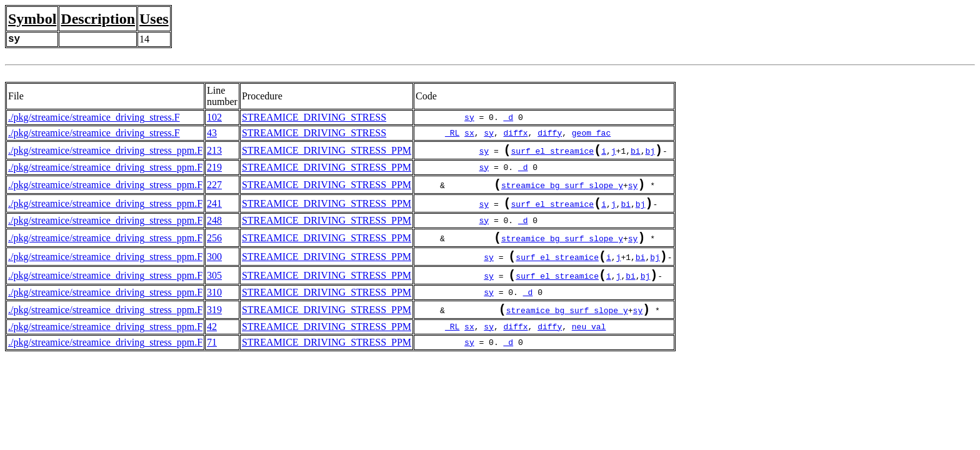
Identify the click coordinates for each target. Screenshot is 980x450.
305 (214, 289)
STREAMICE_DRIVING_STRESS (314, 117)
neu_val (589, 344)
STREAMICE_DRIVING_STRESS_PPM (327, 152)
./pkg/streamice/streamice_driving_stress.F (94, 117)
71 (212, 360)
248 (214, 228)
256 (214, 247)
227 (214, 188)
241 (214, 210)
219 (214, 170)
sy (469, 117)
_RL (452, 133)
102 (214, 117)
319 (214, 326)
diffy (550, 133)
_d (509, 117)
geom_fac (591, 133)
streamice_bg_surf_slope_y (562, 190)
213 (214, 152)
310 (214, 307)
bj (650, 153)
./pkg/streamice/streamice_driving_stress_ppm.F (105, 152)
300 (214, 268)
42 (212, 344)
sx (469, 133)
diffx (516, 133)
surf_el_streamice (553, 153)
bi (636, 153)
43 (212, 133)
